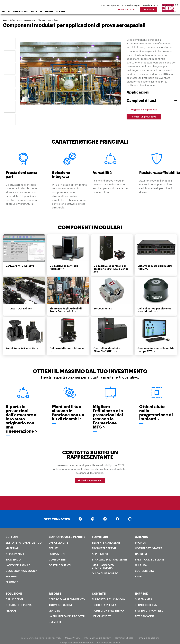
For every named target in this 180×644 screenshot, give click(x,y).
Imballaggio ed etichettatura (103, 559)
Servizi (71, 11)
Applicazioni (43, 11)
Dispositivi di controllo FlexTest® (64, 260)
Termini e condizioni (106, 535)
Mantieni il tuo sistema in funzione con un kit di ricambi (68, 405)
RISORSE (55, 586)
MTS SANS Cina (145, 609)
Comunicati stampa (149, 541)
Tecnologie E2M (146, 598)
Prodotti (59, 11)
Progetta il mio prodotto (144, 110)
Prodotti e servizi (105, 541)
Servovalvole (103, 301)
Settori (28, 11)
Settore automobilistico (24, 535)
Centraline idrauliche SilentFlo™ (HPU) (107, 343)
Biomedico (13, 552)
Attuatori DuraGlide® (20, 301)
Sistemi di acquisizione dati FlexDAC (155, 260)
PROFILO (141, 535)
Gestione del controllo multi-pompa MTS (156, 343)
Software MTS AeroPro (21, 259)
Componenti (58, 552)
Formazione (57, 547)
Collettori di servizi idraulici (67, 343)
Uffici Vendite (59, 535)
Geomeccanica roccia (22, 563)
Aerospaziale (15, 547)
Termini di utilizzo (124, 630)
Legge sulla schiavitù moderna (77, 635)
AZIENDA (141, 529)
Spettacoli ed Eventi (149, 552)
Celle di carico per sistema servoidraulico (154, 303)
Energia (11, 569)
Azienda (83, 11)
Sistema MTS (144, 592)
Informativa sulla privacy (97, 630)
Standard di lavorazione (110, 552)
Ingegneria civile (18, 558)
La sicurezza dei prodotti (67, 609)
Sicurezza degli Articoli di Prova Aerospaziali (66, 303)
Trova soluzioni (146, 9)
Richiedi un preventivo (144, 117)
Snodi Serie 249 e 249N (22, 341)
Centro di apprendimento (67, 592)
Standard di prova (19, 598)
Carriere (141, 547)
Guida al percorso (105, 566)
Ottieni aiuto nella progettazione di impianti (156, 405)
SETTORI (12, 529)
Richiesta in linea (104, 598)
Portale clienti (60, 558)
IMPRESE (141, 586)
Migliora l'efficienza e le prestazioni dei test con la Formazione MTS (108, 409)
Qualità (54, 603)
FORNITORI (100, 529)
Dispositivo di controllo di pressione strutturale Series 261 (111, 261)
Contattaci (169, 9)
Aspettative (100, 547)
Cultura (141, 558)
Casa (5, 20)
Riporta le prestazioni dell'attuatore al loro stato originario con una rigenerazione (22, 411)
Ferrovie (12, 575)
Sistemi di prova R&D (149, 603)
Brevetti (55, 615)
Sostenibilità (144, 563)
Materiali (12, 541)
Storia (140, 569)
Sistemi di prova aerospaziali (23, 20)
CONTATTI (99, 586)
